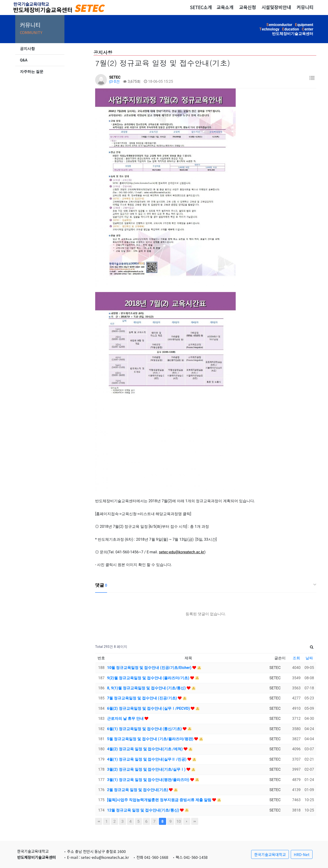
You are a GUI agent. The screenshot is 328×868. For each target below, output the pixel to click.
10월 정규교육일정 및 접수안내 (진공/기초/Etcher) (150, 668)
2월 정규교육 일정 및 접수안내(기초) (138, 790)
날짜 (309, 658)
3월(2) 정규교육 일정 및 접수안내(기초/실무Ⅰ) (147, 769)
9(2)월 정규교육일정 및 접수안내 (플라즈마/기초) (149, 678)
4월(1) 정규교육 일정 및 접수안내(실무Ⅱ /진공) (147, 759)
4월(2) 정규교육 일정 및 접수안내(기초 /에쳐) (145, 749)
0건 (114, 81)
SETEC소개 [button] (201, 7)
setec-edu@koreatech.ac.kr (182, 552)
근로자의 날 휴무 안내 (126, 719)
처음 (99, 821)
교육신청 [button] (247, 7)
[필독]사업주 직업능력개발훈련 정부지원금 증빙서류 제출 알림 (160, 800)
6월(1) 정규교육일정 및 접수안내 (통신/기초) (145, 729)
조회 (296, 658)
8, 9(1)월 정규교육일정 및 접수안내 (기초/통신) (147, 688)
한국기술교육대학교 (270, 854)
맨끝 (195, 821)
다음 (187, 821)
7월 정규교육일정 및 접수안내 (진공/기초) (142, 698)
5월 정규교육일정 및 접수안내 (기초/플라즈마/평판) (151, 739)
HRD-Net (302, 854)
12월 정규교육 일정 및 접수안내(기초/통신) (143, 810)
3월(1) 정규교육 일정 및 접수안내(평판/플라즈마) (149, 780)
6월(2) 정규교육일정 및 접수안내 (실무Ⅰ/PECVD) (149, 708)
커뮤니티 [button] (305, 7)
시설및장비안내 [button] (276, 7)
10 (179, 821)
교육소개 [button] (225, 7)
